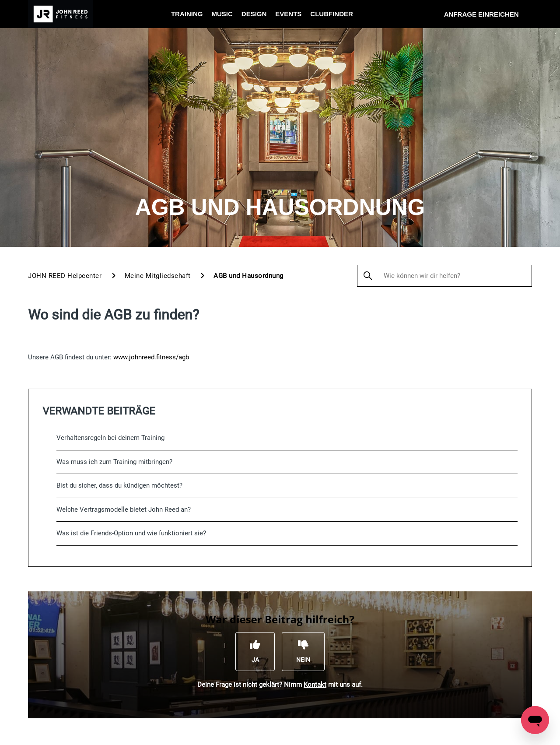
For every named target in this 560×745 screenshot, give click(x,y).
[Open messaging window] (535, 720)
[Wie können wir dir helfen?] (444, 276)
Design (254, 14)
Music (222, 14)
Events (288, 14)
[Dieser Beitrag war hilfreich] (255, 651)
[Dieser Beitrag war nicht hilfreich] (303, 651)
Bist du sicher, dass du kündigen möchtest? (119, 485)
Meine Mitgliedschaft (158, 276)
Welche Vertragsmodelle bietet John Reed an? (124, 510)
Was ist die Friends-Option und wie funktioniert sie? (131, 533)
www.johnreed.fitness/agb (151, 357)
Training (187, 14)
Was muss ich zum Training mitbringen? (114, 462)
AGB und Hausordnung (248, 276)
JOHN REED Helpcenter (65, 276)
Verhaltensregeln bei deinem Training (110, 438)
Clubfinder (332, 14)
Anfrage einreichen (481, 14)
